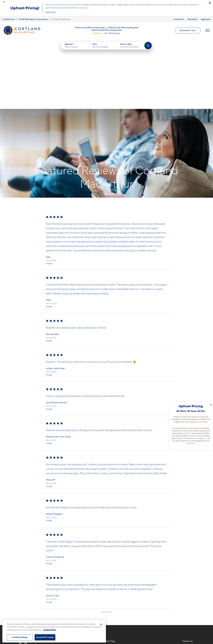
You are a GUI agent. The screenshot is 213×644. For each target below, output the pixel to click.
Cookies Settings (20, 637)
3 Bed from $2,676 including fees (107, 30)
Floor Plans (112, 577)
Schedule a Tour (188, 30)
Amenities (111, 598)
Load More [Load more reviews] (107, 541)
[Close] (101, 624)
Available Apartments (118, 582)
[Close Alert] (210, 3)
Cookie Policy (50, 630)
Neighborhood (152, 577)
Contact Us (179, 19)
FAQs (147, 582)
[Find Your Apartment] (148, 46)
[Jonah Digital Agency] (194, 631)
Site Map (120, 632)
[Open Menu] (207, 30)
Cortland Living (114, 603)
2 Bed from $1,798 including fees (123, 27)
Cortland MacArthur (61, 19)
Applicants (206, 19)
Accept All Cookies (45, 637)
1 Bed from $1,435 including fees (90, 27)
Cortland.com (9, 19)
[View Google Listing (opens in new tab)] (106, 33)
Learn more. (51, 12)
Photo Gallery (113, 593)
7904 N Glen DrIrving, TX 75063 (65, 584)
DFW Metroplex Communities (33, 19)
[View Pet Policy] (81, 593)
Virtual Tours (113, 588)
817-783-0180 (64, 577)
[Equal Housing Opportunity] (58, 593)
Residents (192, 19)
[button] (2, 2)
